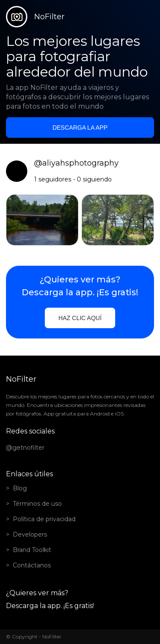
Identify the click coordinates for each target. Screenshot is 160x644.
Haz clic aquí (80, 318)
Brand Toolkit (32, 550)
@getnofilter (25, 448)
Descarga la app (80, 128)
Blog (20, 488)
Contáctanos (32, 565)
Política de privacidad (44, 519)
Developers (30, 534)
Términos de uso (37, 504)
